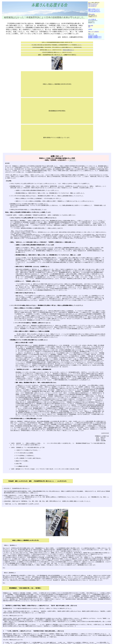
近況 (89, 27)
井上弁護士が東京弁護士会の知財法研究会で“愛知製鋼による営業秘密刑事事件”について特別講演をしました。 (57, 45)
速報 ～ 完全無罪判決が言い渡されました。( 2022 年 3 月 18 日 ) (57, 55)
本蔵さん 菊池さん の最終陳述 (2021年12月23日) (57, 84)
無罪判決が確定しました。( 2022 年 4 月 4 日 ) (57, 50)
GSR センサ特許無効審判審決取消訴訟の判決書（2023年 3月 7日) (57, 42)
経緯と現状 (91, 26)
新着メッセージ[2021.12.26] (94, 10)
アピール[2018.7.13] (92, 6)
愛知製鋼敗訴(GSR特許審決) (57, 111)
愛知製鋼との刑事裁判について (95, 36)
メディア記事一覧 (92, 19)
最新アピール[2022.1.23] (93, 4)
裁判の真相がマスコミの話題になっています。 (57, 138)
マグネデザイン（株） (93, 35)
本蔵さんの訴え (92, 14)
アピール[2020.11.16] (92, 5)
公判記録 (90, 29)
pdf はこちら (73, 160)
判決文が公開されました (68, 50)
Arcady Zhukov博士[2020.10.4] (94, 12)
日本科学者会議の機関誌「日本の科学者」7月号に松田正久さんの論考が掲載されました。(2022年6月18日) (57, 47)
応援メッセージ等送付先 (93, 32)
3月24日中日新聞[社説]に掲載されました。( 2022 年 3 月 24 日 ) (57, 52)
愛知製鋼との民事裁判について (95, 38)
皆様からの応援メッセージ (94, 9)
